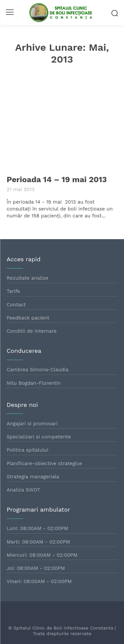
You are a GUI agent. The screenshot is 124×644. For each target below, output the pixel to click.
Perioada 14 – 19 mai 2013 (57, 180)
